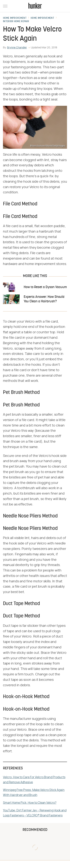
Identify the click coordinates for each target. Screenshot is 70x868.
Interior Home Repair (16, 22)
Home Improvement (15, 18)
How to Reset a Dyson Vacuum (45, 287)
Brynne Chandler (17, 48)
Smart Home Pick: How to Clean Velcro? (30, 803)
